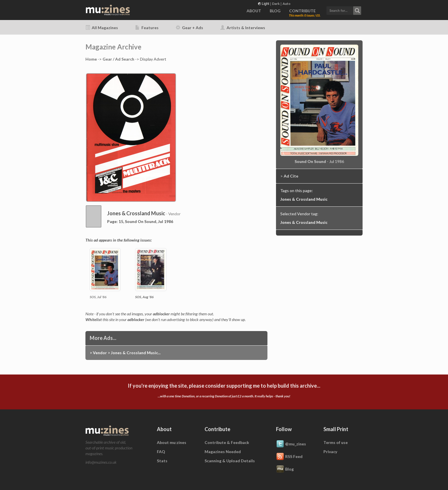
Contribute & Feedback (227, 442)
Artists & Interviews (243, 28)
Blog (285, 469)
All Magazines (102, 28)
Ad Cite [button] (291, 176)
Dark (276, 4)
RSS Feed (289, 457)
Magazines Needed (223, 452)
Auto (287, 4)
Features (147, 28)
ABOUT (254, 11)
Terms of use (336, 442)
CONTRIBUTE (302, 11)
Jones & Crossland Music (304, 199)
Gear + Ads (189, 28)
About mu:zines (172, 442)
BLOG (275, 11)
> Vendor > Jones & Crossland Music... (125, 353)
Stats (162, 461)
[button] (344, 10)
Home (91, 59)
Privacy (330, 452)
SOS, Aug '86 (144, 297)
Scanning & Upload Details (230, 461)
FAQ (161, 452)
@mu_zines (291, 444)
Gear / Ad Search (118, 59)
